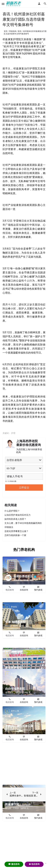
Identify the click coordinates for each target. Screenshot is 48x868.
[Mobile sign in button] (39, 4)
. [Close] (46, 863)
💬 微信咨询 (14, 864)
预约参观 (38, 590)
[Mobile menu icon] (3, 4)
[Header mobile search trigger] (45, 4)
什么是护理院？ (12, 511)
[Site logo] (14, 4)
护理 (13, 433)
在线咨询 (24, 590)
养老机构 (13, 31)
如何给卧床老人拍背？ (15, 519)
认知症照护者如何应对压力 (18, 515)
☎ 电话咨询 (34, 864)
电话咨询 (10, 590)
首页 (6, 31)
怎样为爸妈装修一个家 (15, 535)
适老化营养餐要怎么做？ (16, 531)
